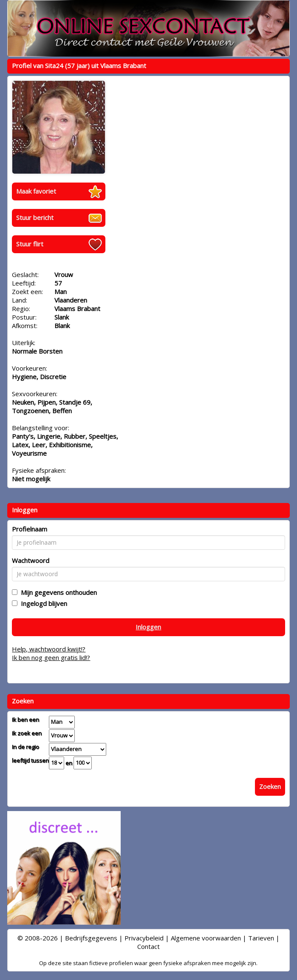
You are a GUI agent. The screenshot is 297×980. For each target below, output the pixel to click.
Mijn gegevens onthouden (57, 592)
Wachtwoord (31, 560)
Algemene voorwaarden (206, 938)
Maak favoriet (36, 191)
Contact (148, 946)
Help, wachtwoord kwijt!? (49, 649)
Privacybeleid (144, 938)
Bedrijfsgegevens (91, 938)
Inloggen (148, 627)
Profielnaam (30, 529)
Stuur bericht (35, 217)
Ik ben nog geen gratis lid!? (51, 657)
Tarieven (261, 938)
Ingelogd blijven (42, 603)
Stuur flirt (30, 244)
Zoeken (270, 786)
